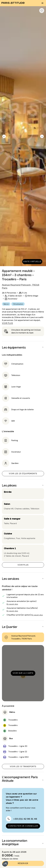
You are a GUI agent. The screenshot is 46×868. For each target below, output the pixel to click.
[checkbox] (42, 11)
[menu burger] (42, 3)
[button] (5, 864)
